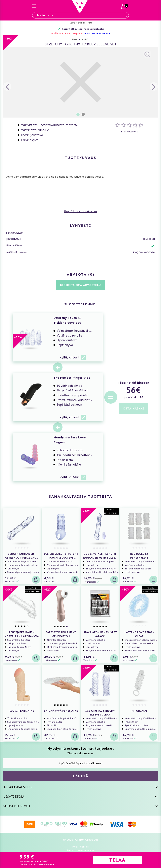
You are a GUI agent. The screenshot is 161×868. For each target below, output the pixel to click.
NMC (85, 39)
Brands (81, 23)
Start (72, 23)
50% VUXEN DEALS (98, 34)
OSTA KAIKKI (133, 408)
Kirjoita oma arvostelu (80, 285)
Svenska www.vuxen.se (81, 850)
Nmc (90, 23)
